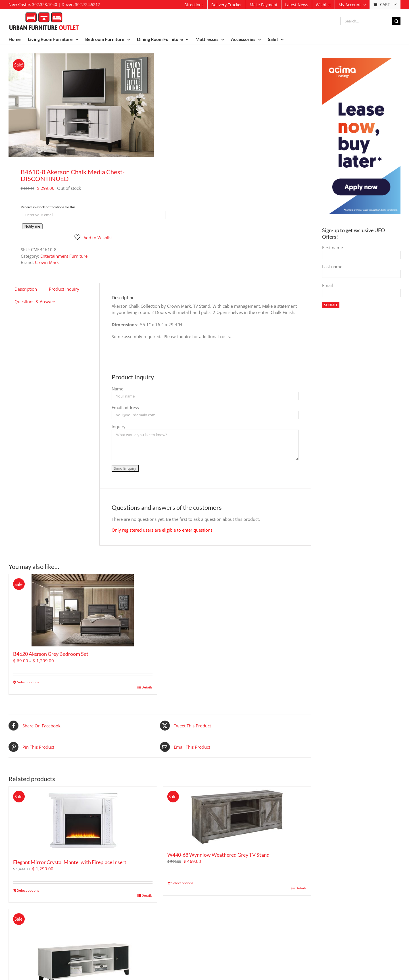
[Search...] (366, 21)
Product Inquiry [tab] (64, 289)
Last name (332, 267)
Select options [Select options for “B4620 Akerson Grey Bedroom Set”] (28, 682)
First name (332, 247)
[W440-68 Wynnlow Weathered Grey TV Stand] (237, 817)
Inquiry (119, 426)
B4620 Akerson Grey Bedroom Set (51, 654)
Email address (125, 407)
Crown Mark (47, 262)
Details (147, 687)
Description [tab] (26, 289)
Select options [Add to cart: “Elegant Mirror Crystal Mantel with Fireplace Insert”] (28, 890)
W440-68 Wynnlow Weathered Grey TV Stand (218, 855)
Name (117, 389)
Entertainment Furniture (64, 256)
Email (327, 285)
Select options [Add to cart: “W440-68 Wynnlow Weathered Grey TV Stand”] (182, 883)
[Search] (396, 21)
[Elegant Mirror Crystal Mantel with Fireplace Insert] (83, 821)
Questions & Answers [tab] (35, 301)
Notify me (32, 226)
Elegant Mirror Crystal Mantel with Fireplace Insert (70, 862)
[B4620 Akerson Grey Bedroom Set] (83, 610)
